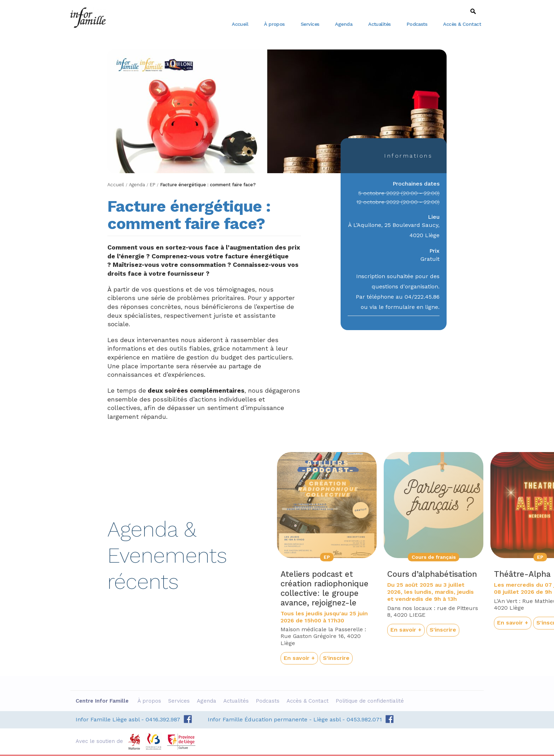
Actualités (379, 24)
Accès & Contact (462, 24)
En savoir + (299, 658)
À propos (274, 24)
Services (310, 24)
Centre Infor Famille (88, 18)
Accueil (240, 24)
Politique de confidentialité (371, 701)
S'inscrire (336, 658)
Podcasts (417, 24)
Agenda (344, 24)
